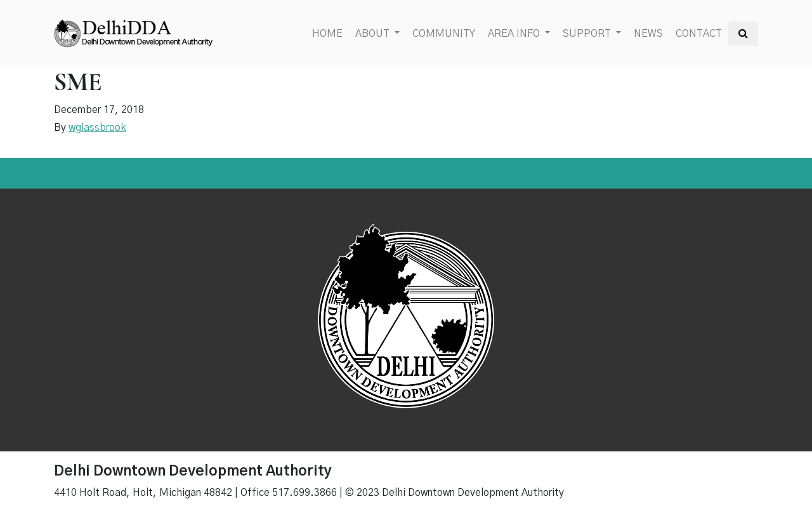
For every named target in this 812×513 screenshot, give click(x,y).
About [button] (374, 34)
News (648, 34)
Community (444, 34)
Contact (699, 34)
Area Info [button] (515, 34)
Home (327, 34)
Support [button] (588, 34)
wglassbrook (97, 128)
